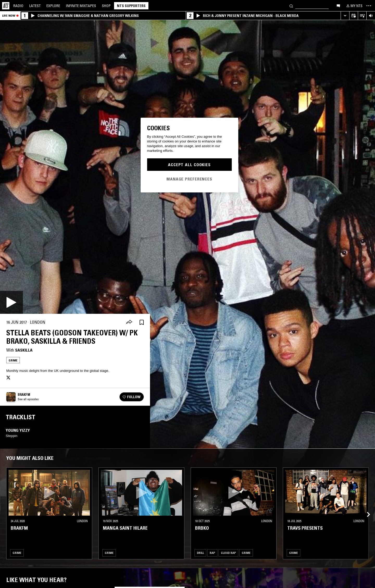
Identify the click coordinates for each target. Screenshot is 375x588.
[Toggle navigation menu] (369, 6)
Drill (200, 553)
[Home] (6, 6)
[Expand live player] (345, 16)
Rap (212, 553)
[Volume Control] (371, 16)
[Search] (291, 6)
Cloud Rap (228, 553)
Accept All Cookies (189, 165)
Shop (106, 6)
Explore (53, 6)
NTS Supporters (131, 6)
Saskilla (24, 350)
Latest (35, 6)
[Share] (129, 322)
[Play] (11, 302)
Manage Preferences (189, 179)
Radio (18, 6)
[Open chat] (338, 5)
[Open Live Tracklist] (362, 16)
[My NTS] (354, 6)
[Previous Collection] (365, 508)
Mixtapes (81, 6)
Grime (13, 360)
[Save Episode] (142, 322)
